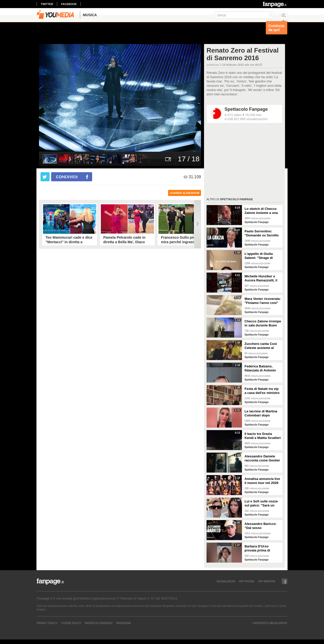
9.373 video (233, 115)
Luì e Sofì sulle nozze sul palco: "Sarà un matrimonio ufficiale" (261, 503)
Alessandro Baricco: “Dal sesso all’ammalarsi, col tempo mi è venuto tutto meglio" (260, 526)
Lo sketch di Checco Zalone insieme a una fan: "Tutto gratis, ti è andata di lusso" (261, 211)
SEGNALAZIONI (226, 581)
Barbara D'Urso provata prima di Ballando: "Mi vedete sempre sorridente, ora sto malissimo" (262, 548)
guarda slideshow (185, 193)
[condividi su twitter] (45, 177)
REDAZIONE (124, 623)
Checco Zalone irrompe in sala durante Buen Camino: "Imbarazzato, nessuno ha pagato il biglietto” (263, 323)
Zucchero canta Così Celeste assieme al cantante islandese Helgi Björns (261, 346)
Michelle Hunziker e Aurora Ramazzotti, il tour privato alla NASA (262, 278)
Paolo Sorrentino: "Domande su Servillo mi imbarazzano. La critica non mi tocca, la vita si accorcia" (262, 233)
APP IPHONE (247, 581)
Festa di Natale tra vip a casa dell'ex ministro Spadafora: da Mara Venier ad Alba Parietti (262, 391)
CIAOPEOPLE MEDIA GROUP (270, 623)
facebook (69, 4)
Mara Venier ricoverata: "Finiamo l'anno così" (263, 301)
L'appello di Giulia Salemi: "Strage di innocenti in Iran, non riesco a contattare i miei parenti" (261, 256)
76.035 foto (254, 115)
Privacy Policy (47, 623)
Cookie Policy (71, 623)
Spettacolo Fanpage (246, 109)
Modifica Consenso (99, 623)
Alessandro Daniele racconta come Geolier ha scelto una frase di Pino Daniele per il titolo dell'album (262, 458)
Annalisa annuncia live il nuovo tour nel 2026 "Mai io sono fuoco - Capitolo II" (262, 481)
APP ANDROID (267, 581)
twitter (47, 4)
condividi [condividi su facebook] (67, 177)
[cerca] (244, 15)
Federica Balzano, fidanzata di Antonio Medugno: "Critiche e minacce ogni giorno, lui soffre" (261, 368)
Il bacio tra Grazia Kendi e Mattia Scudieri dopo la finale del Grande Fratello (263, 436)
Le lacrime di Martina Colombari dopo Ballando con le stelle (261, 413)
